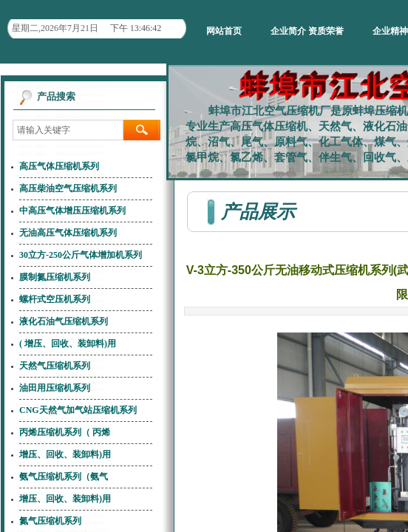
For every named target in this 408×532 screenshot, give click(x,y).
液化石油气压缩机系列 (64, 321)
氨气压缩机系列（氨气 (64, 477)
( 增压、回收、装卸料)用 (68, 344)
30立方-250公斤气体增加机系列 (81, 255)
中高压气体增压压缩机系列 (72, 211)
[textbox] (68, 130)
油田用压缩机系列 (55, 388)
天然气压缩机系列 (55, 366)
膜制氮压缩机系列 (55, 277)
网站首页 (224, 31)
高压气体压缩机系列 (59, 166)
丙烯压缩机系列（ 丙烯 (65, 432)
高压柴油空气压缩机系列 (68, 188)
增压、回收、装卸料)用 (65, 454)
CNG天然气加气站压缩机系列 (78, 410)
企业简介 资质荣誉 (307, 31)
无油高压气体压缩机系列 (68, 233)
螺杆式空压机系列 (55, 299)
